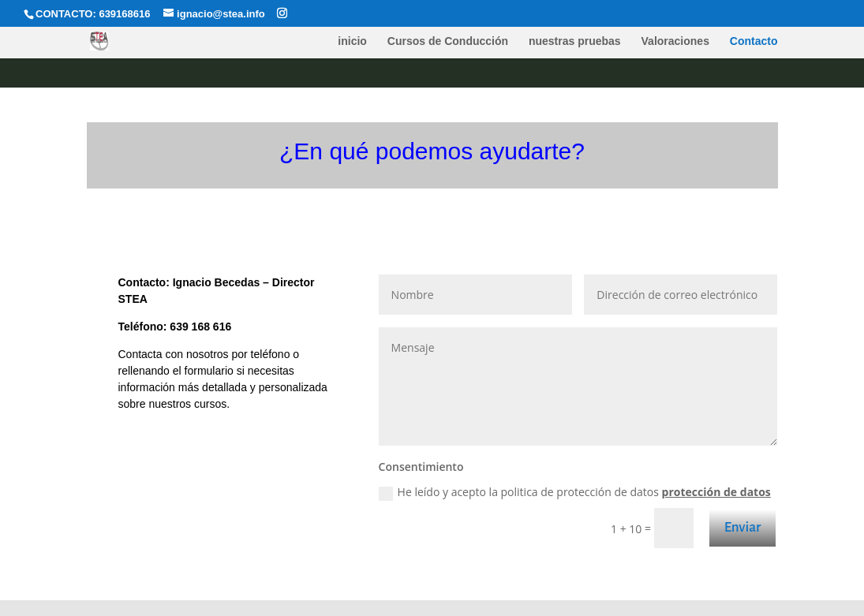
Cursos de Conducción (448, 41)
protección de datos (716, 492)
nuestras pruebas (575, 41)
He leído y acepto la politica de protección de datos (575, 492)
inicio (352, 41)
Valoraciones (675, 41)
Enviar (743, 527)
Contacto (754, 41)
